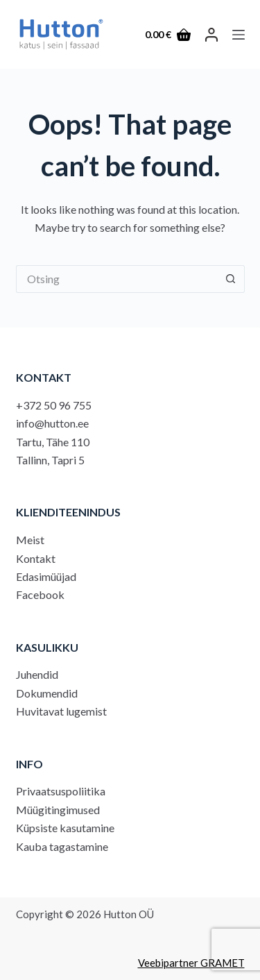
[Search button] (231, 279)
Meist (30, 540)
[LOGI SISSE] (211, 35)
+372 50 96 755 (54, 405)
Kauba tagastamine (62, 846)
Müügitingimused (58, 810)
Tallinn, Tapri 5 (50, 460)
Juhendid (37, 674)
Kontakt (36, 558)
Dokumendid (47, 693)
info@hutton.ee (52, 423)
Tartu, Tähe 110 (53, 442)
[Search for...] (116, 279)
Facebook (40, 594)
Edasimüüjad (46, 576)
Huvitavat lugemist (61, 711)
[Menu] (239, 35)
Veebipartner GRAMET (191, 963)
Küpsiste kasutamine (65, 828)
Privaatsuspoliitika (61, 791)
